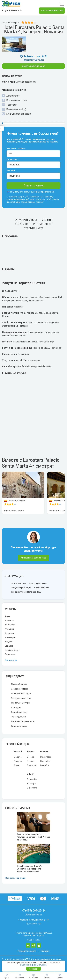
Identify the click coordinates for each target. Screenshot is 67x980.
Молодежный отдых (21, 693)
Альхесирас (10, 637)
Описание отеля (26, 220)
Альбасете (10, 625)
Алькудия (9, 629)
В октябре (45, 761)
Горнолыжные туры (20, 703)
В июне (30, 757)
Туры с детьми (18, 717)
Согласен (34, 969)
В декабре (32, 779)
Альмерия (9, 633)
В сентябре (46, 757)
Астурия (9, 642)
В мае (16, 765)
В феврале (32, 788)
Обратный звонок (34, 915)
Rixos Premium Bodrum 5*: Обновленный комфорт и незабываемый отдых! (29, 869)
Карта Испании (42, 588)
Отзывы (47, 220)
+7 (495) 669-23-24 (12, 10)
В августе (32, 765)
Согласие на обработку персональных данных (33, 201)
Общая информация (21, 588)
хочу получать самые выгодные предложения (31, 192)
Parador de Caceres (14, 511)
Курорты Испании (38, 583)
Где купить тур (34, 924)
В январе (31, 784)
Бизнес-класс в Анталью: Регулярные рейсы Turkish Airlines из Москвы (33, 837)
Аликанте (9, 620)
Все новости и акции (15, 878)
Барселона (10, 654)
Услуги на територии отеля (33, 224)
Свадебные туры (19, 712)
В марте (18, 757)
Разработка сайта (27, 951)
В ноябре (45, 765)
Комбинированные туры (23, 721)
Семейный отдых (19, 689)
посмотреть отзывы (34, 60)
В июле (30, 761)
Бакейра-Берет (12, 650)
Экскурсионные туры (21, 698)
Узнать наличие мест (33, 66)
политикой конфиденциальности (33, 965)
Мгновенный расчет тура (33, 558)
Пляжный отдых (19, 684)
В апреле (18, 761)
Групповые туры (19, 726)
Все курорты (11, 660)
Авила (7, 616)
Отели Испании (19, 583)
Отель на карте (33, 228)
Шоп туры (16, 707)
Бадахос (9, 646)
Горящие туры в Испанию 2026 (26, 592)
